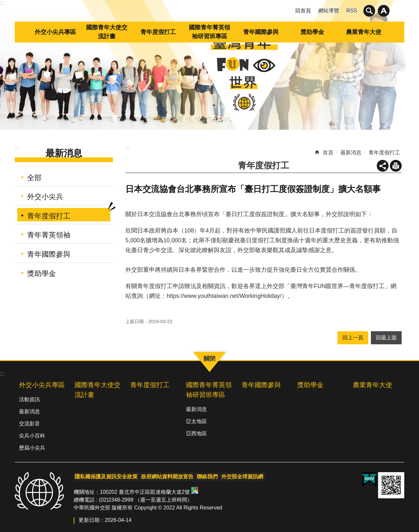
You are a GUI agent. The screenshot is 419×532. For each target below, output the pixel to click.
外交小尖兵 (45, 197)
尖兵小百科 (32, 436)
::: (2, 3)
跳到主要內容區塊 (3, 3)
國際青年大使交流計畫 (107, 32)
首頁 (328, 153)
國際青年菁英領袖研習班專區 (209, 32)
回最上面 (386, 338)
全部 (34, 178)
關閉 (369, 11)
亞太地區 (196, 421)
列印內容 (396, 166)
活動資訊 (29, 399)
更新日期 (89, 518)
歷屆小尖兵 (32, 448)
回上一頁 (353, 338)
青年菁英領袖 (49, 235)
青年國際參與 (261, 32)
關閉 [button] (384, 11)
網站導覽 (329, 11)
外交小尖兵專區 (55, 32)
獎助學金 (312, 32)
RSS (352, 11)
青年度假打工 (158, 32)
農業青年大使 (364, 32)
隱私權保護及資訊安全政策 (105, 476)
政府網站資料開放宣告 (165, 476)
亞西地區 (196, 433)
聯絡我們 (205, 476)
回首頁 (303, 11)
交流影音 (29, 424)
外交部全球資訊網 (239, 476)
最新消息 (64, 153)
